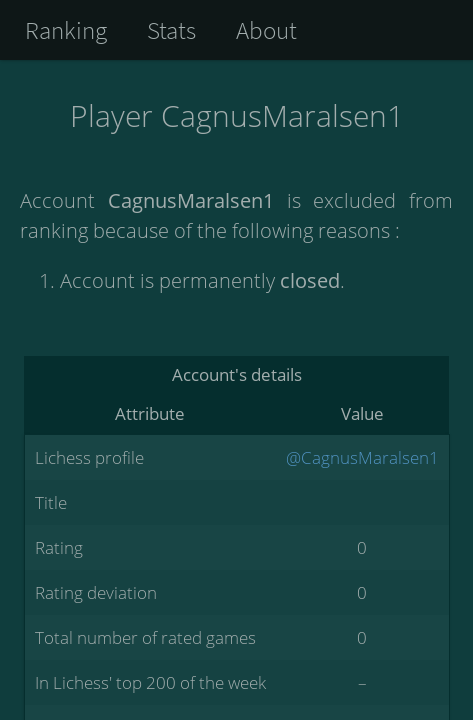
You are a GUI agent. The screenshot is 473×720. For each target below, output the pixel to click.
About (266, 30)
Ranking (66, 30)
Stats (171, 30)
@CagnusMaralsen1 (362, 457)
